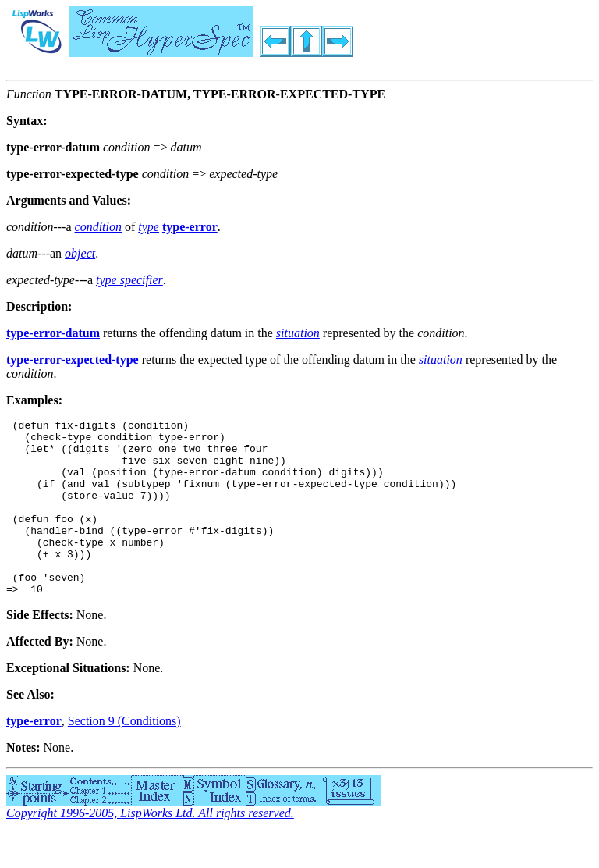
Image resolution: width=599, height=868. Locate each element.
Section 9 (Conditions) (124, 756)
